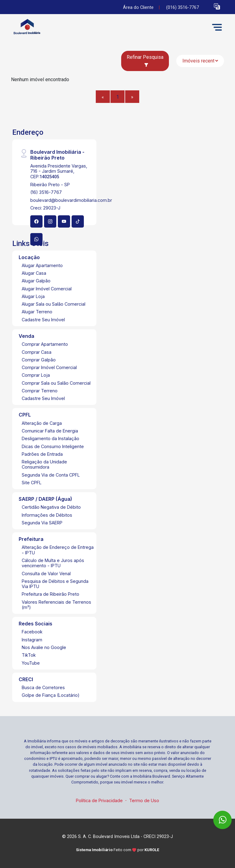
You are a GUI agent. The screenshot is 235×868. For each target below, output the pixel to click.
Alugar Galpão (36, 281)
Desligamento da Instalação (50, 438)
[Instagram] (50, 221)
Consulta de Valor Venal (46, 574)
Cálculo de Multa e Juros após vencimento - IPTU (53, 563)
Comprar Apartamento (45, 344)
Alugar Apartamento (42, 265)
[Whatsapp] (36, 239)
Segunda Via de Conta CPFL (51, 475)
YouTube (31, 663)
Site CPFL (32, 483)
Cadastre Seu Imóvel (43, 320)
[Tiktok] (78, 221)
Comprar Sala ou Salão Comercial (56, 383)
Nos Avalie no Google (44, 647)
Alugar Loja (33, 296)
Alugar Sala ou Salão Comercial (54, 304)
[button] (217, 6)
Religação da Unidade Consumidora (44, 464)
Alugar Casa (34, 273)
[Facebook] (36, 221)
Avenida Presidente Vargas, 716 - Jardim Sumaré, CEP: (59, 171)
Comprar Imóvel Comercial (49, 367)
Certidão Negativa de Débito (51, 507)
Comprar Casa (37, 352)
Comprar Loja (36, 375)
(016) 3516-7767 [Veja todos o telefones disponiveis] (183, 8)
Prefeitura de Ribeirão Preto (50, 594)
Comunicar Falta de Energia (50, 431)
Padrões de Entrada (42, 454)
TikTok (29, 655)
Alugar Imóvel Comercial (47, 289)
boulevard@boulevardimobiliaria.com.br (71, 200)
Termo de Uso (144, 800)
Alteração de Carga (42, 423)
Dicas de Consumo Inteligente (53, 446)
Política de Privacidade (99, 800)
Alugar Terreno (37, 312)
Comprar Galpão (39, 360)
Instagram (32, 640)
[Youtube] (64, 221)
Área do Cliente (138, 8)
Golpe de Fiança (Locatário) (51, 695)
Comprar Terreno (40, 391)
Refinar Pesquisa (145, 61)
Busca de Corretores (43, 687)
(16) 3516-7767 (46, 192)
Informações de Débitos (47, 515)
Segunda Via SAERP (42, 523)
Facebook (32, 632)
